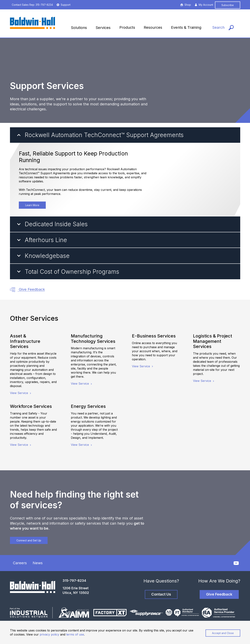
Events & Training (186, 27)
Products (127, 27)
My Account (204, 5)
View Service (21, 393)
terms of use (75, 634)
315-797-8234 (74, 581)
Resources (153, 27)
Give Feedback (27, 290)
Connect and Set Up (29, 540)
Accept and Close (223, 633)
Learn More (32, 205)
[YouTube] (236, 563)
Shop (186, 5)
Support (64, 5)
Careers (20, 563)
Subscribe (228, 5)
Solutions (79, 28)
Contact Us (161, 594)
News (38, 563)
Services (103, 28)
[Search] (223, 27)
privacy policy (49, 634)
